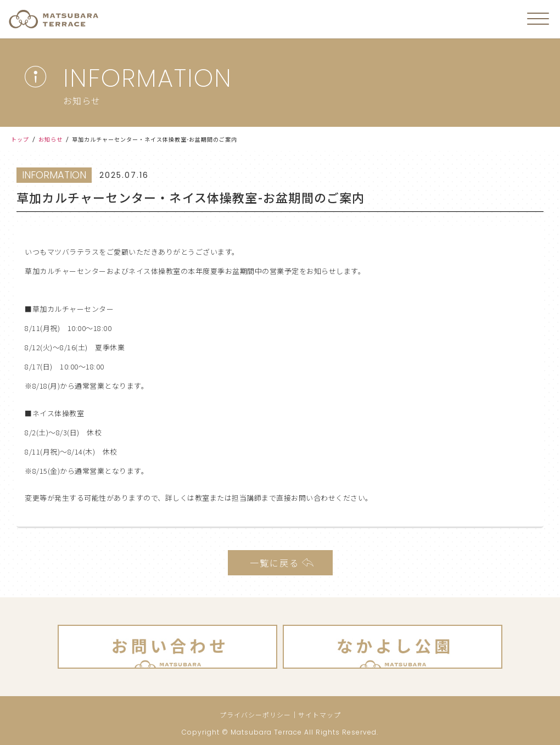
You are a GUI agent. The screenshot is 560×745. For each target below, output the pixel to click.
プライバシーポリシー (255, 715)
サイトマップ (320, 715)
